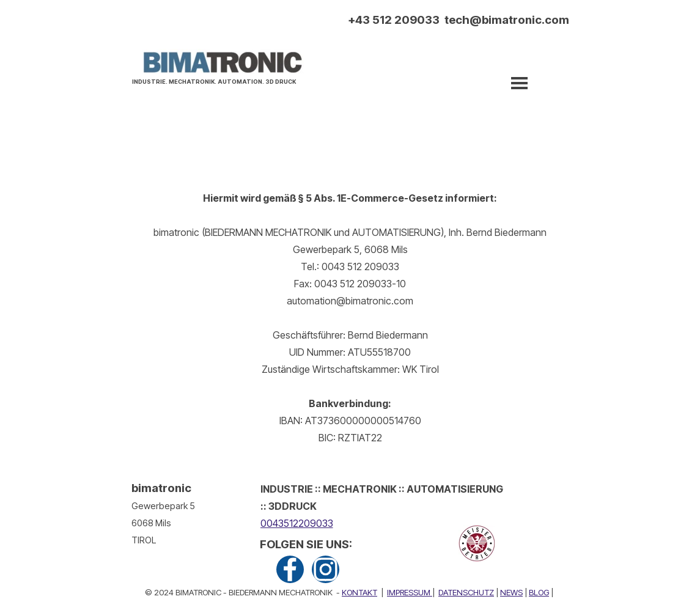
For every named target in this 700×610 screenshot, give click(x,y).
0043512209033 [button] (297, 523)
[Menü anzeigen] (520, 83)
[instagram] (326, 569)
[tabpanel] (217, 80)
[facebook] (290, 569)
